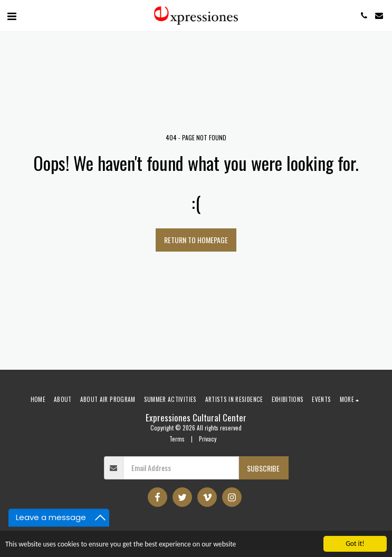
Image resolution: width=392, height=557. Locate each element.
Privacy (208, 439)
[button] (12, 15)
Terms (177, 439)
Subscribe (263, 468)
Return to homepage (196, 240)
